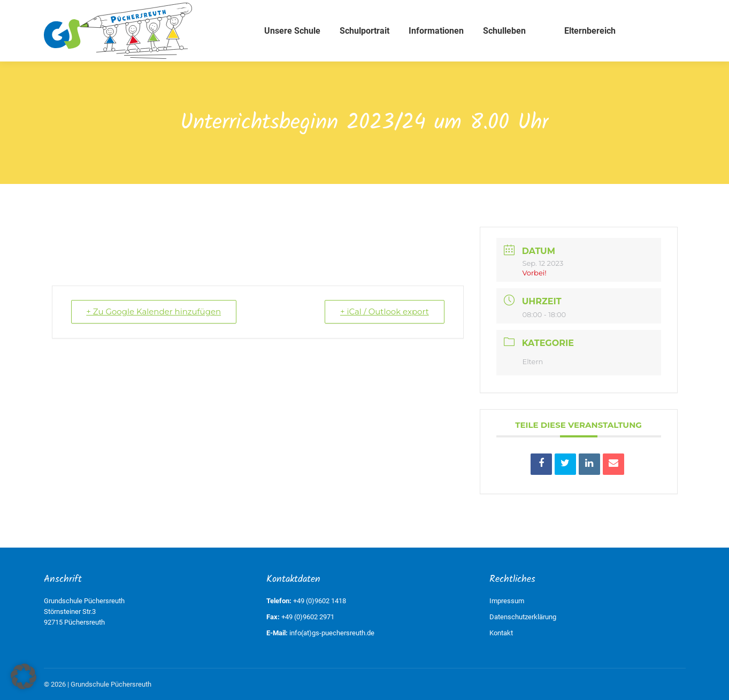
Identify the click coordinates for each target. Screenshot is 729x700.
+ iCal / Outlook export (384, 311)
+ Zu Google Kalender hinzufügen (154, 311)
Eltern (533, 361)
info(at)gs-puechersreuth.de (332, 633)
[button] (24, 676)
